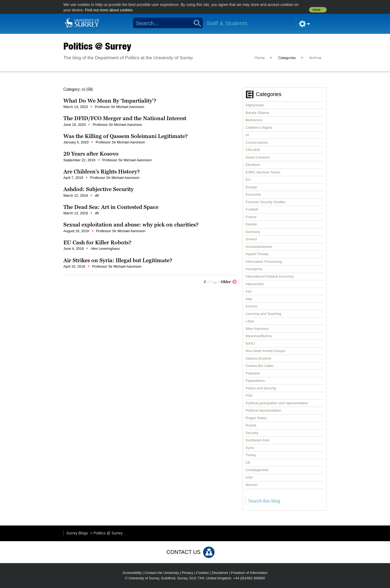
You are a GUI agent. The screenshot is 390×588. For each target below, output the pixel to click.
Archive (315, 58)
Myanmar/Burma (259, 336)
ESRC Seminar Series (263, 172)
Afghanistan (255, 105)
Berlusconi (254, 120)
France (251, 217)
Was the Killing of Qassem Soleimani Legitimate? (126, 136)
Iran (249, 291)
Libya (250, 321)
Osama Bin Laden (260, 366)
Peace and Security (261, 388)
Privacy (188, 573)
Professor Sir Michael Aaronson (119, 107)
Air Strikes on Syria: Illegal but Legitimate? (118, 260)
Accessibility (132, 573)
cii (247, 135)
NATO (250, 344)
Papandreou (255, 381)
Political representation (264, 410)
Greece (251, 239)
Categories (287, 58)
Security (252, 433)
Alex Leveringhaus (105, 249)
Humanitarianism (259, 247)
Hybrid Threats (257, 254)
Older (229, 281)
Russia (251, 425)
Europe (251, 187)
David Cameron (258, 157)
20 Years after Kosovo (91, 154)
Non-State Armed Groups (265, 351)
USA (249, 477)
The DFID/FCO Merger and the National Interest (125, 118)
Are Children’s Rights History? (102, 172)
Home (260, 58)
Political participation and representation (277, 403)
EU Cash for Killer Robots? (97, 242)
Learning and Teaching (263, 314)
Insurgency (254, 269)
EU (248, 180)
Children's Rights (259, 128)
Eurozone (253, 194)
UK (248, 463)
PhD (249, 395)
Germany (253, 232)
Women (252, 485)
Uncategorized (257, 470)
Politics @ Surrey (97, 46)
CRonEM (253, 150)
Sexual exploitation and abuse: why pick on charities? (131, 225)
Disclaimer (220, 573)
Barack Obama (257, 113)
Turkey (251, 455)
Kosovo (251, 306)
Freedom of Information (249, 573)
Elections (253, 165)
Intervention (255, 284)
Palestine (253, 373)
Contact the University (162, 573)
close (316, 10)
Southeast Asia (257, 440)
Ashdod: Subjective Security (98, 189)
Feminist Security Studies (266, 202)
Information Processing (264, 262)
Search (195, 23)
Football (252, 209)
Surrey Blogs (77, 533)
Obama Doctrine (259, 358)
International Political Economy (270, 276)
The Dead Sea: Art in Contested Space (111, 207)
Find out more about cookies (109, 10)
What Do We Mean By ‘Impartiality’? (110, 101)
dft (97, 196)
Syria (250, 448)
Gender (251, 224)
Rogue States (256, 418)
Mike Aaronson (257, 329)
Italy (249, 299)
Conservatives (257, 142)
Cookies (202, 573)
